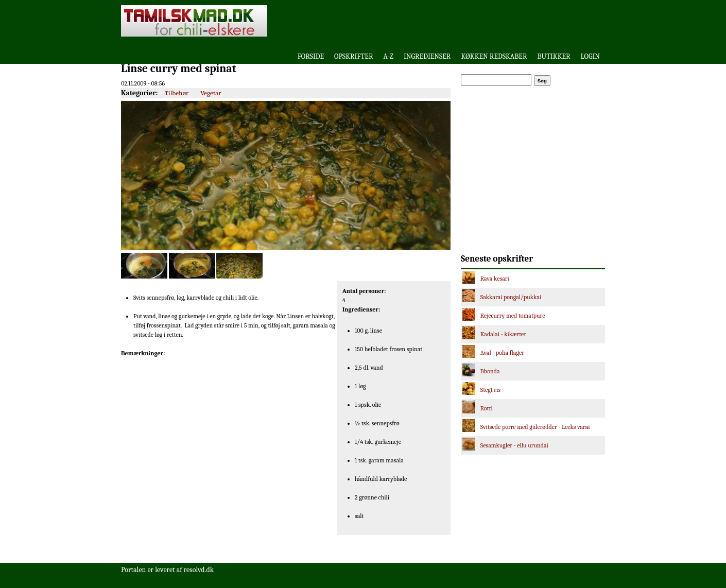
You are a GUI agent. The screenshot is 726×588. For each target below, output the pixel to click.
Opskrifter (353, 56)
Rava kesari (495, 279)
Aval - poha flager (502, 353)
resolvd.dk (199, 570)
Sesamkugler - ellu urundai (514, 445)
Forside (311, 56)
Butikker (554, 56)
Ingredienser (427, 56)
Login (590, 56)
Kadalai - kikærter (503, 334)
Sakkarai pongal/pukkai (511, 297)
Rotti (487, 408)
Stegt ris (490, 390)
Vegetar (211, 93)
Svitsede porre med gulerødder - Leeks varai (535, 427)
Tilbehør (177, 93)
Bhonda (490, 371)
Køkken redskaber (494, 56)
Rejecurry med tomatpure (513, 316)
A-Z (388, 56)
